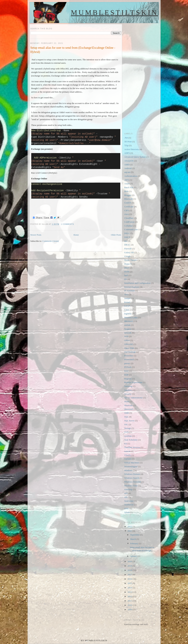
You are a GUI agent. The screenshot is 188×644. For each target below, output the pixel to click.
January (134, 556)
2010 (130, 605)
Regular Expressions (133, 382)
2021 (130, 531)
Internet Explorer (132, 287)
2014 (130, 588)
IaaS (126, 275)
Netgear (128, 329)
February (134, 543)
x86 (126, 497)
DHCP (127, 237)
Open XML (129, 348)
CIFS (127, 210)
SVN (127, 432)
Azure (127, 184)
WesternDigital (131, 466)
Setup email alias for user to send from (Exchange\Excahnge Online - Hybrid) (73, 50)
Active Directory (132, 149)
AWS (127, 180)
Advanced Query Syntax (135, 157)
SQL (126, 417)
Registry (128, 379)
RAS (126, 371)
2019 (130, 566)
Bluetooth (129, 199)
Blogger (128, 195)
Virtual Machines (132, 463)
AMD (127, 165)
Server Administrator (133, 398)
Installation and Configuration (138, 283)
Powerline (129, 356)
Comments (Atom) (51, 241)
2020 (130, 561)
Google (128, 256)
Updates (128, 459)
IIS (126, 279)
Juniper (128, 298)
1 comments (67, 224)
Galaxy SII (129, 252)
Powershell (129, 359)
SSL (126, 424)
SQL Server (129, 421)
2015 (130, 583)
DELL (127, 233)
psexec (127, 363)
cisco (127, 214)
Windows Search (132, 478)
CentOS (128, 203)
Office (127, 340)
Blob (126, 191)
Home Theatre (131, 260)
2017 (130, 575)
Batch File (129, 187)
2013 (130, 592)
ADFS (127, 153)
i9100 (127, 272)
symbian (128, 436)
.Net (126, 138)
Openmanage (130, 352)
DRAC (127, 245)
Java (126, 294)
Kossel (127, 302)
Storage (128, 428)
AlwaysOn (129, 161)
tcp (126, 443)
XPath (127, 512)
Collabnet (129, 226)
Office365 (129, 344)
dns (126, 241)
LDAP (127, 306)
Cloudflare (129, 218)
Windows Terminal (133, 482)
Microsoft (129, 321)
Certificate (129, 207)
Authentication (131, 176)
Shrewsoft (129, 409)
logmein (128, 314)
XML (127, 508)
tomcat (127, 451)
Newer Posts (36, 235)
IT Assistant (130, 291)
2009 (130, 609)
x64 (126, 493)
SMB (127, 413)
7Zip (126, 145)
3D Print (128, 142)
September (135, 535)
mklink (127, 325)
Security (128, 394)
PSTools (128, 367)
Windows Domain (132, 474)
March (133, 539)
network (128, 333)
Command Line (131, 229)
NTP (126, 336)
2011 (130, 601)
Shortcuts (128, 405)
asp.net (127, 172)
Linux (127, 310)
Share (127, 401)
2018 (130, 570)
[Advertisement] (138, 74)
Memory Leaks (131, 317)
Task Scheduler (131, 440)
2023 (130, 526)
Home (76, 235)
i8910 (127, 268)
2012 (130, 596)
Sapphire (128, 390)
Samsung (128, 386)
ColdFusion (129, 222)
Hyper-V (128, 264)
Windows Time (131, 486)
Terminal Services (132, 447)
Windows (128, 470)
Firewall (128, 249)
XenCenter (129, 501)
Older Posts (116, 235)
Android (128, 168)
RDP (126, 375)
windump (128, 489)
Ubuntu (128, 455)
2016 (130, 579)
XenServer (129, 505)
